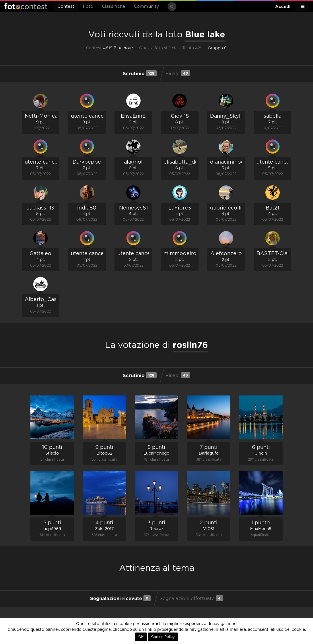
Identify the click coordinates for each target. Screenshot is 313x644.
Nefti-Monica (41, 116)
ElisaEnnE (133, 116)
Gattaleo (40, 254)
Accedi (283, 6)
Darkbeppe (87, 162)
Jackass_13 (40, 208)
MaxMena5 (261, 529)
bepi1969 (52, 529)
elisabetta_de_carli (188, 162)
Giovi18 (180, 116)
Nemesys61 (133, 208)
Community (146, 6)
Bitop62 (104, 453)
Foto (88, 6)
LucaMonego (156, 453)
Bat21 (272, 208)
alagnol (133, 162)
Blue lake (205, 34)
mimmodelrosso (184, 254)
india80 (87, 208)
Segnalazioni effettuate (191, 598)
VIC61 (209, 529)
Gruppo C (217, 48)
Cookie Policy (163, 637)
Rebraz (156, 529)
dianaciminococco (233, 162)
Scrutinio (140, 73)
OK (141, 637)
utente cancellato (93, 116)
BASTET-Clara (274, 254)
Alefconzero (226, 254)
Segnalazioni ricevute (120, 598)
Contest (66, 6)
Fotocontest (26, 6)
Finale (178, 73)
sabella (273, 116)
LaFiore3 (180, 208)
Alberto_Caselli (44, 300)
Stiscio (52, 453)
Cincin (261, 453)
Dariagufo (209, 453)
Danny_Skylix (227, 116)
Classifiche (113, 6)
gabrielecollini (228, 208)
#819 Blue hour (118, 48)
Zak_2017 (104, 529)
